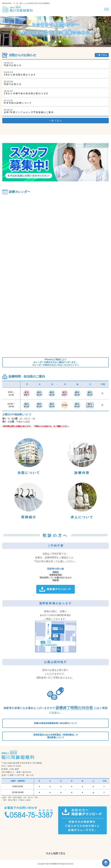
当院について (29, 473)
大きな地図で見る (56, 853)
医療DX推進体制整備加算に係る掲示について (55, 723)
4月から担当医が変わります (20, 75)
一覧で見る (102, 55)
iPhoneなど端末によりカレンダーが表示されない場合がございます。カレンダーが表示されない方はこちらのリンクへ (56, 362)
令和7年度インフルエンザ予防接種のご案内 (29, 112)
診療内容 (82, 473)
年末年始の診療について (18, 103)
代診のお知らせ (13, 65)
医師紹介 (29, 517)
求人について (82, 517)
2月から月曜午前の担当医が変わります (26, 93)
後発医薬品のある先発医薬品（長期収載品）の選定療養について (56, 736)
